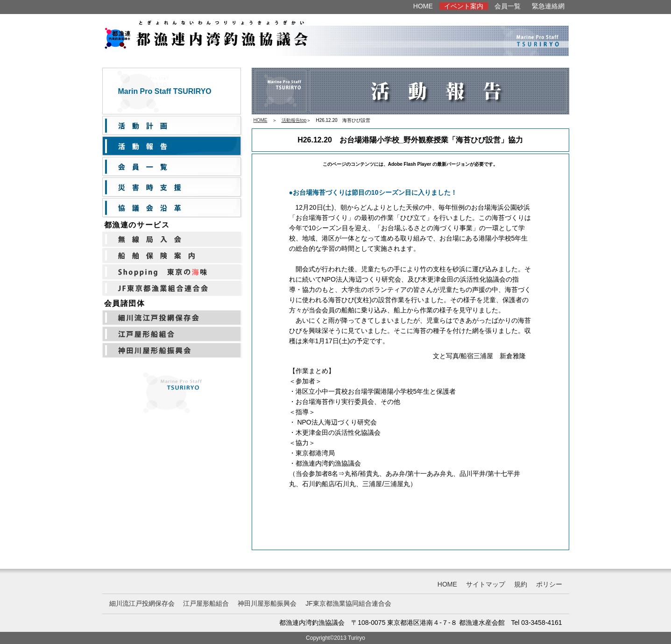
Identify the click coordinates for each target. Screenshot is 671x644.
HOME (423, 6)
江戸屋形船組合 (206, 603)
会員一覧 (508, 6)
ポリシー (549, 584)
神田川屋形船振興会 (267, 603)
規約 (521, 584)
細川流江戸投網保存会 (142, 603)
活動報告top (294, 120)
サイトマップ (486, 584)
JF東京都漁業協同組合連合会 (348, 603)
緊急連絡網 (548, 6)
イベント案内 (464, 6)
